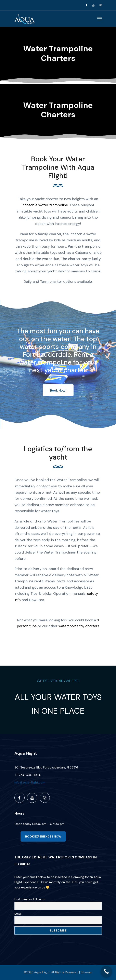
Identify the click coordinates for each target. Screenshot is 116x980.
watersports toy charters (79, 626)
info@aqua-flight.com (30, 782)
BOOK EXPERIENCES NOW (43, 836)
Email (18, 914)
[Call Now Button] (106, 971)
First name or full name (30, 899)
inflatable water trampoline (45, 205)
